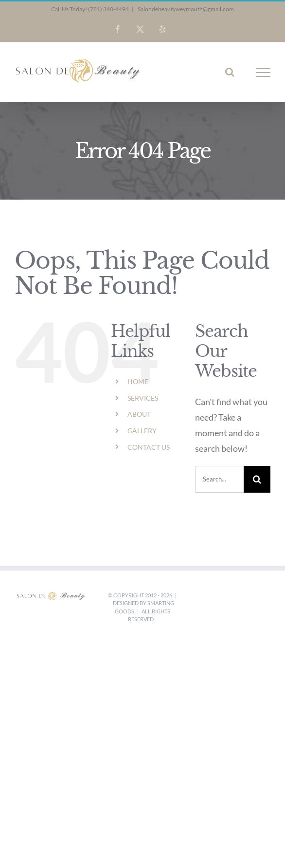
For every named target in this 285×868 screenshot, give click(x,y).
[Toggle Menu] (263, 73)
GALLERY (142, 431)
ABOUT (139, 414)
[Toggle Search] (230, 72)
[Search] (257, 479)
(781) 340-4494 (108, 9)
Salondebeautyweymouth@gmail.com (185, 9)
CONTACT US (149, 447)
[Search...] (219, 479)
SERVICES (143, 398)
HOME (138, 381)
